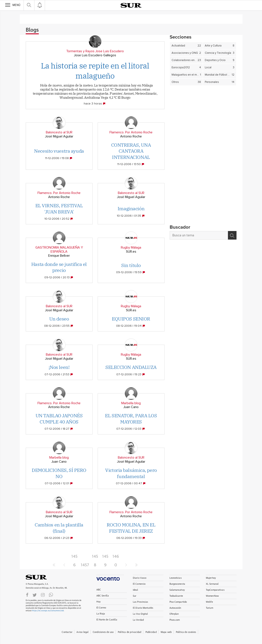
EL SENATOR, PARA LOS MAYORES (131, 419)
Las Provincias (141, 602)
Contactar (67, 632)
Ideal (135, 590)
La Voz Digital (140, 614)
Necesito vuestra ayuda (59, 151)
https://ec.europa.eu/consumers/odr (48, 611)
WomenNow (212, 596)
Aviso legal (82, 632)
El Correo (101, 608)
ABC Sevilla (103, 596)
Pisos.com (175, 620)
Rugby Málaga (131, 247)
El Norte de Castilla (107, 620)
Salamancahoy (177, 590)
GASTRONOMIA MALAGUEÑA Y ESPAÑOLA (59, 250)
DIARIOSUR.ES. (43, 577)
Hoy (99, 602)
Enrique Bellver (59, 256)
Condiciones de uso (103, 632)
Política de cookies (186, 632)
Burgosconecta (177, 584)
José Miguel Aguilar (59, 136)
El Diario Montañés (143, 608)
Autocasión (175, 608)
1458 (95, 558)
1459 (105, 558)
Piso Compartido (178, 602)
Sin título (131, 265)
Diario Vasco (140, 578)
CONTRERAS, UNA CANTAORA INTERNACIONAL (131, 151)
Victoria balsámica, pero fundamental (131, 473)
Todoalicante (176, 596)
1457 (85, 565)
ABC (99, 590)
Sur (135, 596)
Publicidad (151, 632)
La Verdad (138, 620)
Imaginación (131, 208)
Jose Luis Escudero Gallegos (95, 55)
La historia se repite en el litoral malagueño (95, 71)
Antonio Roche (131, 136)
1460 (116, 558)
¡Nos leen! (59, 367)
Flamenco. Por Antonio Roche (131, 132)
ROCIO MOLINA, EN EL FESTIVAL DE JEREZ (131, 528)
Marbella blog (131, 403)
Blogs (32, 30)
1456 (74, 558)
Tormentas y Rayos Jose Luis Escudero (95, 51)
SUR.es (131, 252)
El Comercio (139, 584)
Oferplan (174, 614)
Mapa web (166, 632)
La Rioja (101, 614)
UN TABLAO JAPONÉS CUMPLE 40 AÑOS (59, 419)
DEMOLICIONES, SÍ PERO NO (59, 473)
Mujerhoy (211, 578)
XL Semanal (212, 584)
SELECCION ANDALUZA (131, 367)
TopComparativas (215, 590)
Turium (210, 608)
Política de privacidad (130, 632)
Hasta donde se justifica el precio (59, 267)
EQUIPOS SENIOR (131, 319)
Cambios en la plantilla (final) (59, 528)
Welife (209, 602)
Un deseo (59, 319)
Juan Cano (131, 407)
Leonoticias (176, 578)
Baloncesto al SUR (59, 132)
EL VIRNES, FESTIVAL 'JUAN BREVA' (59, 209)
